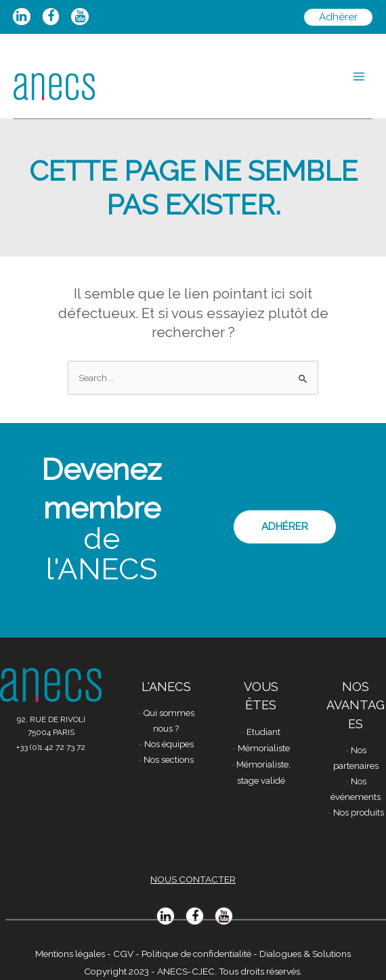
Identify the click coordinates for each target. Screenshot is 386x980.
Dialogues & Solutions (305, 954)
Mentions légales (70, 954)
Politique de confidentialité (196, 954)
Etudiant (263, 732)
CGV (123, 954)
